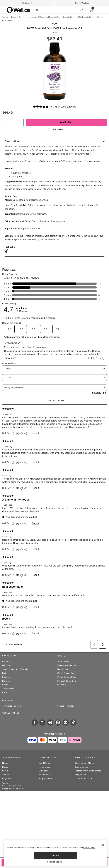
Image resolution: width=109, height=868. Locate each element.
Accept (55, 855)
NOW (55, 24)
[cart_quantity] (13, 122)
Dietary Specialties (84, 779)
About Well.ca (63, 662)
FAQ (4, 673)
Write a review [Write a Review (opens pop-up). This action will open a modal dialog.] (69, 107)
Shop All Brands (46, 779)
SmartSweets (45, 775)
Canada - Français (65, 706)
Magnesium (80, 775)
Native (5, 763)
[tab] (55, 141)
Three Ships (44, 767)
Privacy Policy (89, 848)
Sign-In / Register (82, 3)
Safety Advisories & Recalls (15, 669)
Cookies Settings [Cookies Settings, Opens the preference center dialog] (55, 862)
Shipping (6, 677)
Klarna (5, 685)
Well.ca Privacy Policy (67, 673)
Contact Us (7, 662)
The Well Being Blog (66, 681)
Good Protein (45, 763)
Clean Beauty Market (85, 763)
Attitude (6, 775)
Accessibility (8, 689)
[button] (6, 122)
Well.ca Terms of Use (66, 677)
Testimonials (62, 669)
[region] (55, 853)
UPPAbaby (43, 771)
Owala (5, 771)
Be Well (61, 685)
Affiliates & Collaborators (68, 665)
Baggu (5, 767)
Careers (6, 692)
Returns (6, 681)
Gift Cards (7, 665)
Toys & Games (82, 767)
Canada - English (13, 706)
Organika (7, 779)
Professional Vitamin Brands (88, 771)
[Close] (103, 845)
